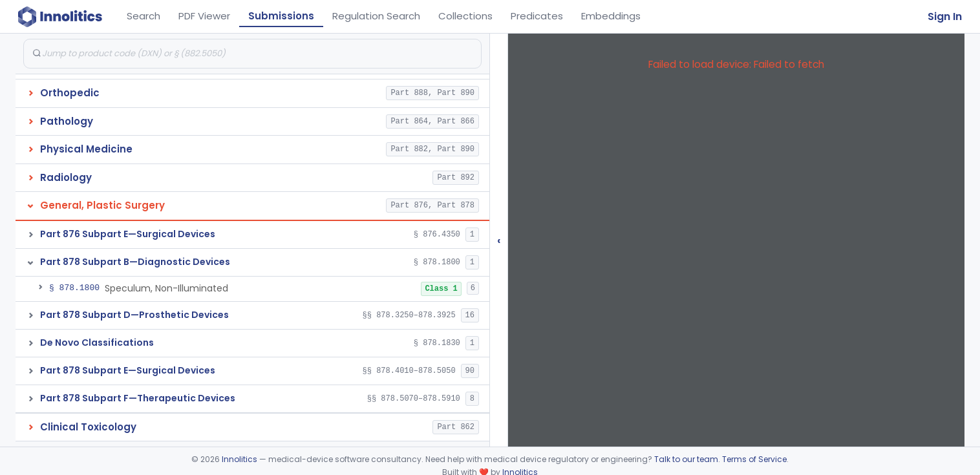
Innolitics (240, 459)
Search (144, 16)
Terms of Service (754, 459)
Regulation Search (376, 16)
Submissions (281, 16)
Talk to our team (686, 459)
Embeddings (611, 16)
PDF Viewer (204, 16)
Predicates (537, 16)
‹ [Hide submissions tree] (499, 240)
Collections (465, 16)
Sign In (945, 16)
